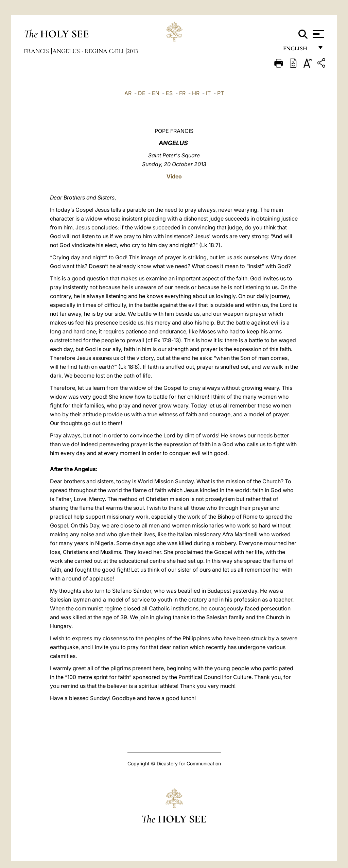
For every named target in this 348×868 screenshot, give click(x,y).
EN (156, 93)
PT (221, 93)
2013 (133, 51)
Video (174, 176)
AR (128, 93)
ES (169, 93)
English (298, 50)
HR (196, 93)
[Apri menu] (318, 34)
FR (182, 93)
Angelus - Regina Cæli (89, 51)
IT (208, 93)
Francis (37, 51)
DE (142, 93)
